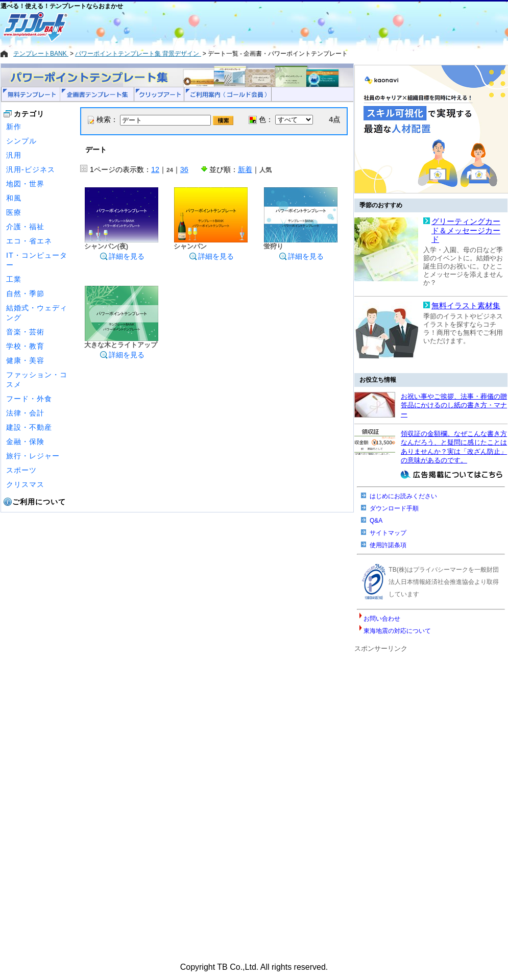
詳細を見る (122, 256)
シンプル (21, 141)
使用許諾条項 (388, 545)
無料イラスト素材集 (466, 306)
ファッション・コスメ (37, 379)
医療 (14, 212)
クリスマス (25, 484)
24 (170, 170)
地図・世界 (25, 184)
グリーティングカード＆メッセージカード (466, 230)
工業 (14, 279)
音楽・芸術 (25, 332)
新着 (245, 169)
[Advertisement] (217, 27)
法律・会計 (25, 413)
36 (184, 169)
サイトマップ (388, 533)
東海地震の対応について (397, 631)
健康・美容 (25, 360)
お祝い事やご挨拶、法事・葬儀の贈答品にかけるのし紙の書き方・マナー (454, 405)
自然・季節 (25, 293)
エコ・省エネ (29, 241)
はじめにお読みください (403, 496)
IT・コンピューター (37, 260)
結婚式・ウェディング (37, 313)
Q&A (376, 521)
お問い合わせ (382, 619)
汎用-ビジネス (31, 169)
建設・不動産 (29, 427)
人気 (265, 170)
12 (155, 169)
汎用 (14, 155)
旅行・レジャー (33, 456)
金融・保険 (25, 442)
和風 (14, 198)
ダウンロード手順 (394, 508)
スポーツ (21, 470)
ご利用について (39, 502)
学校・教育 (25, 346)
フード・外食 (29, 399)
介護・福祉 (25, 227)
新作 (14, 127)
